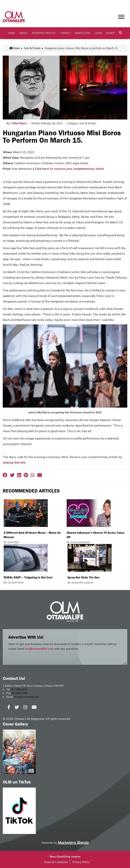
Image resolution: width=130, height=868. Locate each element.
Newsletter (83, 33)
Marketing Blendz (73, 842)
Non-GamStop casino (65, 856)
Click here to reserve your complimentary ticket (69, 169)
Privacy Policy (81, 862)
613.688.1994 (19, 693)
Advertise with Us (44, 33)
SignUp (110, 33)
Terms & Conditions (56, 862)
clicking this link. (14, 462)
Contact (65, 33)
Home (12, 33)
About (23, 33)
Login (98, 33)
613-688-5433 (19, 689)
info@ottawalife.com (39, 649)
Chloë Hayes (19, 123)
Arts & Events (32, 48)
